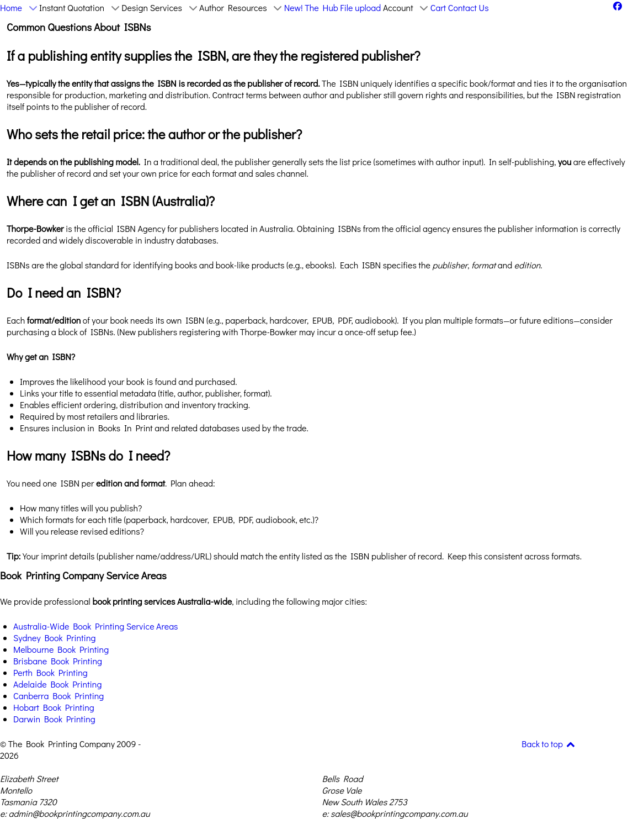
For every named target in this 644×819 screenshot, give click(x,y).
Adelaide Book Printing (57, 684)
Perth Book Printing (50, 672)
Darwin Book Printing (54, 719)
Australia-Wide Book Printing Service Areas (96, 626)
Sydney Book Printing (54, 638)
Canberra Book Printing (58, 696)
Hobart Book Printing (54, 707)
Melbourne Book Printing (61, 649)
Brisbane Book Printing (58, 661)
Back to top (549, 744)
